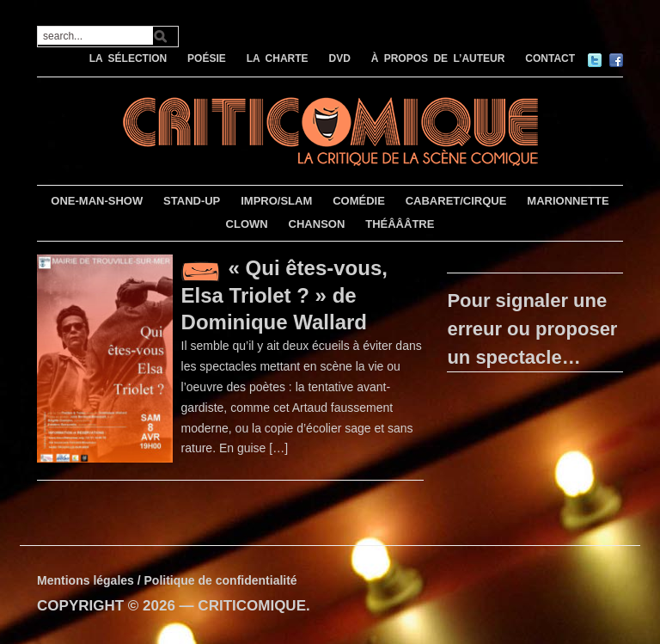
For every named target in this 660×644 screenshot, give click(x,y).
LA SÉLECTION (128, 58)
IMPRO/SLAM (276, 201)
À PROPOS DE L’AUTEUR (438, 58)
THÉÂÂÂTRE (400, 224)
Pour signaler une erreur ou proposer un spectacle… (532, 329)
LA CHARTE (278, 58)
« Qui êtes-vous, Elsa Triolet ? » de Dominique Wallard (284, 295)
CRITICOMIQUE (252, 606)
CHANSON (317, 224)
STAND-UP (192, 201)
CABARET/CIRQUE (456, 201)
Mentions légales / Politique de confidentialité (167, 580)
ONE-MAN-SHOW (97, 201)
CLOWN (247, 224)
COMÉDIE (359, 201)
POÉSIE (207, 58)
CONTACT (550, 58)
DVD (339, 58)
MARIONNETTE (568, 201)
